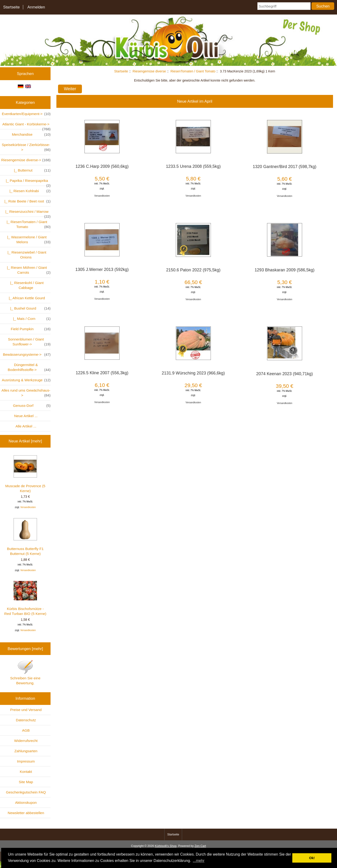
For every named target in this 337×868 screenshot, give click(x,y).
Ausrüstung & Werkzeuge (26, 380)
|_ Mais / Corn (31, 319)
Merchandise (31, 134)
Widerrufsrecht (26, 741)
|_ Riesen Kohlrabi (29, 191)
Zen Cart (200, 846)
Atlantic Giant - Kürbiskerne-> (26, 125)
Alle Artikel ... (26, 426)
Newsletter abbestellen (26, 813)
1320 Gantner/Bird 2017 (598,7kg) (285, 167)
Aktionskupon (26, 803)
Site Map (26, 782)
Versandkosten (28, 507)
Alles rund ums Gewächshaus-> (26, 393)
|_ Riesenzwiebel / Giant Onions (26, 255)
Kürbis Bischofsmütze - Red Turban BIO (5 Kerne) (25, 598)
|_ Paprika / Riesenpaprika (27, 182)
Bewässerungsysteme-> (27, 354)
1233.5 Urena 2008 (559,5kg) (193, 166)
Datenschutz (26, 720)
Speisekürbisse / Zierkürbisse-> (26, 147)
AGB (26, 730)
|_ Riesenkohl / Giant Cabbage (26, 285)
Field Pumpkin (31, 329)
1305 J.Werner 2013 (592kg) (102, 269)
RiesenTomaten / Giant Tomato (193, 71)
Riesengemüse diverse (149, 71)
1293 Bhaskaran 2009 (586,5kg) (285, 270)
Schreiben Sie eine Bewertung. (25, 672)
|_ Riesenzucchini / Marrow (27, 213)
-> (26, 160)
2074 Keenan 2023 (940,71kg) (285, 374)
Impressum (26, 761)
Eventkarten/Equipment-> (26, 114)
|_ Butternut (31, 170)
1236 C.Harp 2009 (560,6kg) (102, 166)
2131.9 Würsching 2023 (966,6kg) (193, 373)
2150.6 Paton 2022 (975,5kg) (193, 270)
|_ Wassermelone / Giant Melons (28, 240)
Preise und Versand (26, 710)
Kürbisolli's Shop (166, 846)
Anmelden (36, 7)
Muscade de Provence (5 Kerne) (25, 474)
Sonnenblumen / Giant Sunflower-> (29, 342)
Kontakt (26, 772)
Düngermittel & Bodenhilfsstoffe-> (29, 367)
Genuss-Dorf (32, 406)
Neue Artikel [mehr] (25, 441)
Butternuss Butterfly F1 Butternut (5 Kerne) (25, 537)
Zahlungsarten (26, 751)
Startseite (11, 7)
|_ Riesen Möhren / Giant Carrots (28, 270)
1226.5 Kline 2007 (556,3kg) (102, 373)
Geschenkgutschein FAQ (26, 792)
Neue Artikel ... (26, 416)
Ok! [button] (312, 858)
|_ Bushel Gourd (29, 308)
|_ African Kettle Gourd (26, 298)
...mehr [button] (199, 861)
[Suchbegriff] (284, 6)
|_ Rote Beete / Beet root (26, 201)
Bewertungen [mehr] (25, 649)
